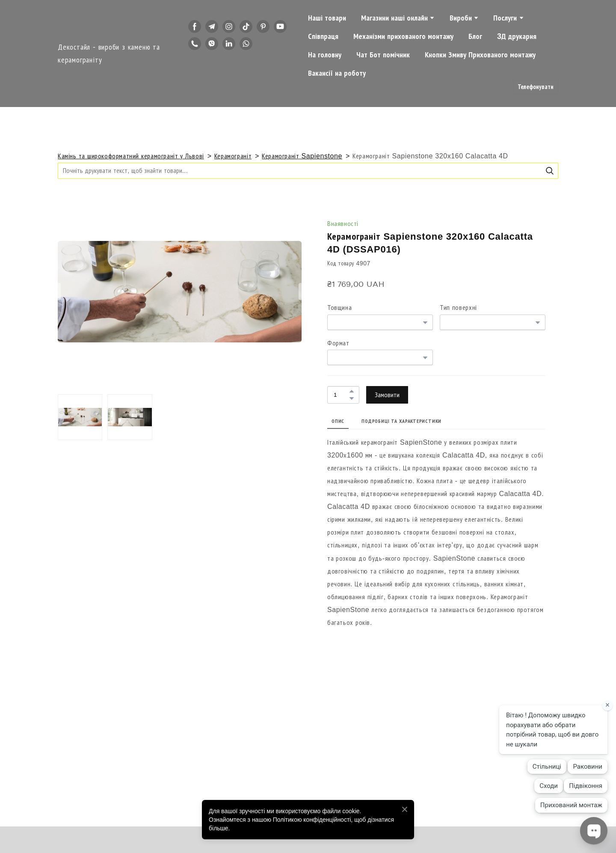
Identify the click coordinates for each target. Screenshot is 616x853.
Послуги (505, 18)
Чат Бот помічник (383, 55)
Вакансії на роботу (337, 73)
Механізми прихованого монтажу (403, 36)
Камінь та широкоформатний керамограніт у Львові (131, 156)
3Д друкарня (517, 36)
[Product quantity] (341, 395)
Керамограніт (233, 156)
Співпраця (323, 36)
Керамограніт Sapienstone (302, 156)
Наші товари (327, 18)
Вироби (461, 18)
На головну (325, 55)
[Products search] (308, 171)
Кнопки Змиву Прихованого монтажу (480, 55)
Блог (475, 36)
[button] (195, 27)
